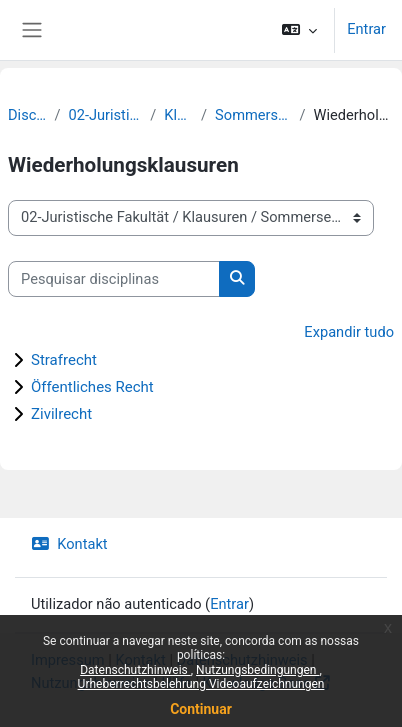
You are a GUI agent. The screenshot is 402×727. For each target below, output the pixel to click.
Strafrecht (64, 360)
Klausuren (178, 115)
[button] (299, 30)
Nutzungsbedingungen (257, 670)
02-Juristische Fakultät (105, 115)
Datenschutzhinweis (135, 670)
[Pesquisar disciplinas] (114, 279)
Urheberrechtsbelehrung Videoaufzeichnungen (201, 684)
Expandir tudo (349, 332)
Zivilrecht (61, 414)
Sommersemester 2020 (253, 115)
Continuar (201, 709)
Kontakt (69, 544)
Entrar (366, 29)
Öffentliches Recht (92, 387)
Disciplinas (27, 115)
